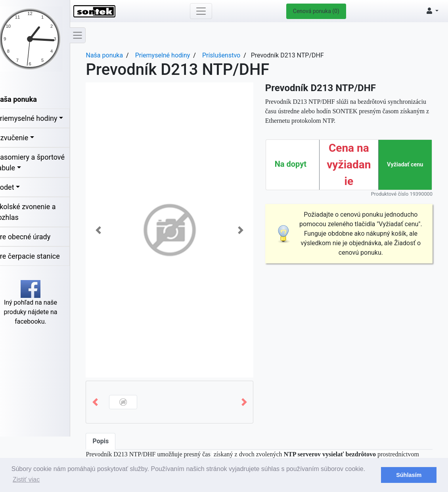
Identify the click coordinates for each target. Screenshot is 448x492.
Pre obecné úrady (32, 237)
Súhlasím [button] (409, 475)
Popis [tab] (110, 441)
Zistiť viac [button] (26, 480)
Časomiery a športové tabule (39, 162)
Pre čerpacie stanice (36, 256)
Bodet (14, 187)
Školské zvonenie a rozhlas (34, 212)
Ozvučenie (21, 138)
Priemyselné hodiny (35, 118)
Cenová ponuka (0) (319, 11)
